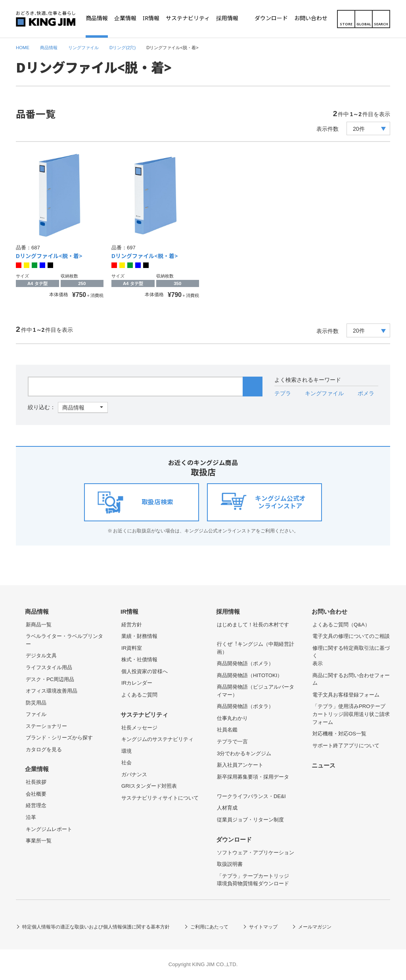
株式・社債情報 (139, 659)
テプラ (283, 393)
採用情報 (228, 612)
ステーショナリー (46, 726)
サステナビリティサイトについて (160, 798)
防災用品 (36, 703)
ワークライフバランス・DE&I (251, 796)
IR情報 (129, 612)
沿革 (31, 817)
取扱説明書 (230, 864)
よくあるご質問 (139, 695)
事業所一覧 (39, 841)
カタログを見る (44, 749)
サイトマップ (263, 927)
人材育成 (227, 808)
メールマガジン (315, 927)
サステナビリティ (144, 715)
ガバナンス (134, 774)
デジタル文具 (41, 656)
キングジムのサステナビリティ (157, 739)
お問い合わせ (329, 612)
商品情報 (37, 612)
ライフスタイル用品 (49, 667)
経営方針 (132, 625)
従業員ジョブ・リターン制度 (250, 820)
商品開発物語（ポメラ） (245, 663)
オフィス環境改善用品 (52, 691)
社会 (126, 763)
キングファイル (324, 393)
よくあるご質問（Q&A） (341, 625)
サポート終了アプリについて (346, 746)
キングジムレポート (49, 829)
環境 (126, 751)
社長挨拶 (36, 782)
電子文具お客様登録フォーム (346, 695)
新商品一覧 (39, 625)
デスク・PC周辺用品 (50, 679)
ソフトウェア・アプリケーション (256, 853)
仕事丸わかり (232, 718)
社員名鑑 (227, 730)
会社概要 (36, 794)
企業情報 (37, 769)
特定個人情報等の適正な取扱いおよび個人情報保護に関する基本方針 (96, 927)
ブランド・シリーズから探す (59, 738)
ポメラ (366, 393)
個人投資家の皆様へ (145, 671)
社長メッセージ (139, 728)
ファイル (36, 714)
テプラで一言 (232, 742)
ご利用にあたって (209, 927)
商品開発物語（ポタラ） (245, 706)
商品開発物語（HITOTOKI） (250, 675)
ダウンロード (234, 840)
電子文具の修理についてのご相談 (351, 636)
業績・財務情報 (139, 636)
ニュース (324, 766)
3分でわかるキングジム (244, 753)
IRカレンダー (137, 683)
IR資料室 (132, 648)
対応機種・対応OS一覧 (339, 734)
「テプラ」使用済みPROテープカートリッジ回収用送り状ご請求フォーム (351, 714)
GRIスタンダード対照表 (149, 786)
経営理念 (36, 805)
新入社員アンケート (240, 765)
